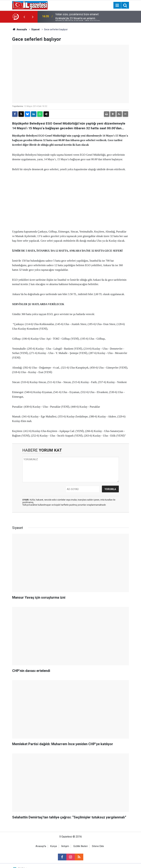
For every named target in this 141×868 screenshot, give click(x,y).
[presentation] (24, 17)
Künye (54, 846)
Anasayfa (20, 29)
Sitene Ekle (98, 846)
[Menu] (117, 5)
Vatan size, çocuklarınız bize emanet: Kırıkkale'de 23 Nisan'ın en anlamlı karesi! (77, 17)
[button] (113, 114)
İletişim (65, 846)
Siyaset (35, 29)
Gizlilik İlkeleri (80, 846)
